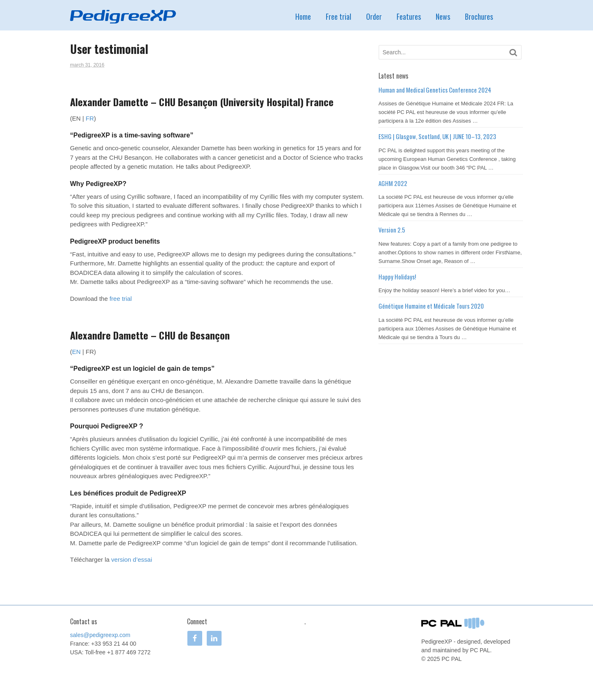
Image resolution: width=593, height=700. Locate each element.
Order (374, 16)
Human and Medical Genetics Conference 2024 (435, 90)
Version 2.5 (392, 230)
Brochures (479, 16)
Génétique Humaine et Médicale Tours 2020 (431, 306)
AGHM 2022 (393, 183)
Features (409, 16)
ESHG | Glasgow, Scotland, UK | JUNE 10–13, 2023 (437, 136)
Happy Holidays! (397, 277)
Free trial (339, 16)
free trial (121, 299)
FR (90, 118)
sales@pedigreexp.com (100, 635)
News (443, 16)
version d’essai (132, 559)
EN (76, 352)
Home (303, 16)
